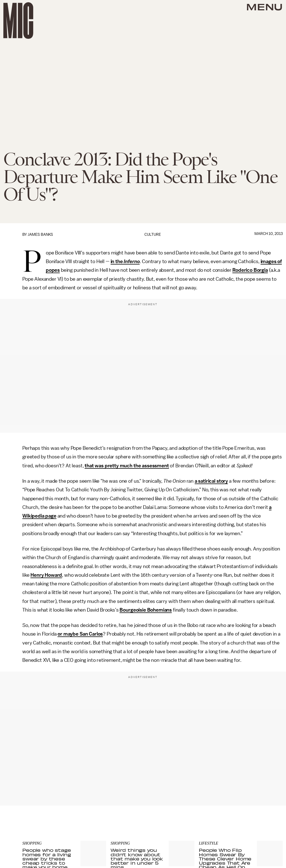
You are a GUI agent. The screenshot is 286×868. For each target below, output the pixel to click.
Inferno (132, 261)
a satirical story (211, 481)
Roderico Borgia (250, 270)
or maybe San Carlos (80, 634)
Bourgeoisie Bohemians (146, 610)
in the (117, 261)
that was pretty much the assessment (127, 466)
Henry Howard (46, 575)
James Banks (40, 235)
